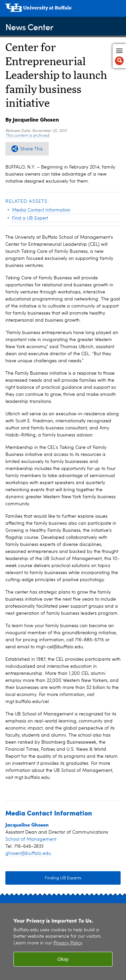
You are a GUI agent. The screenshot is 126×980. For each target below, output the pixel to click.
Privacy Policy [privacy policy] (68, 943)
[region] (63, 942)
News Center (29, 27)
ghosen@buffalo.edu (28, 853)
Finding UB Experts (63, 878)
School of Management (31, 839)
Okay (63, 959)
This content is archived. (28, 136)
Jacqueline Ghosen (27, 825)
